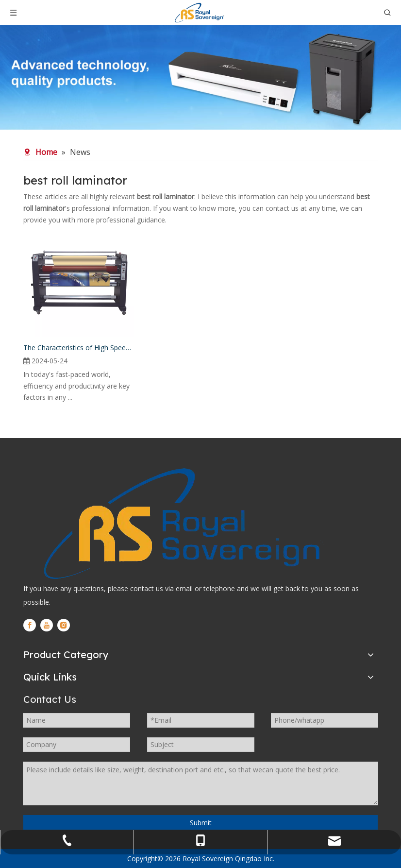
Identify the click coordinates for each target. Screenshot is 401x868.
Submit (201, 823)
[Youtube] (47, 625)
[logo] (180, 524)
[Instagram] (64, 625)
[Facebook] (30, 625)
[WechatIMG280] (200, 77)
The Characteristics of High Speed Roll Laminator (79, 348)
